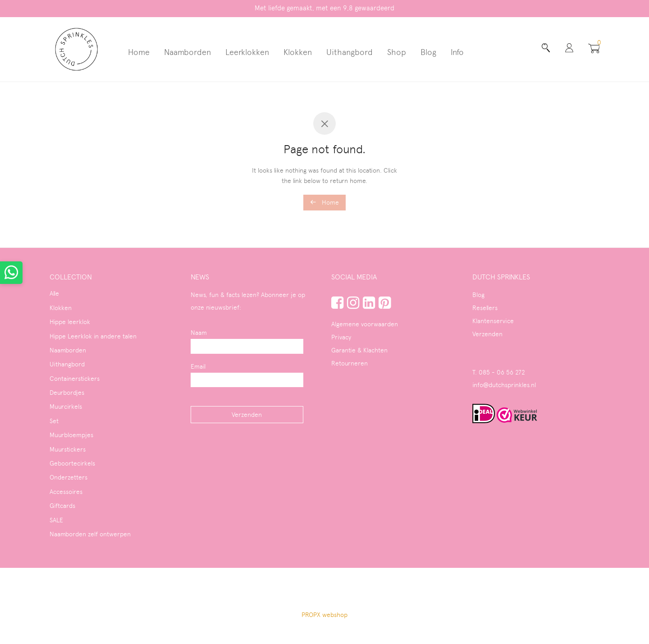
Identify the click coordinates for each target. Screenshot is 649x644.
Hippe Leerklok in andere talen (93, 336)
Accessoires (66, 492)
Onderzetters (69, 477)
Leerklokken (247, 52)
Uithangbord (350, 52)
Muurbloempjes (71, 435)
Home (139, 52)
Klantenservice (493, 321)
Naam (199, 333)
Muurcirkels (66, 406)
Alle (54, 293)
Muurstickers (68, 449)
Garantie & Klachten (359, 350)
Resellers (485, 308)
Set (54, 421)
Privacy (341, 337)
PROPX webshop (324, 615)
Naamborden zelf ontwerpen (90, 534)
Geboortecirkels (72, 463)
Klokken (298, 52)
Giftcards (62, 506)
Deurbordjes (67, 393)
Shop (397, 52)
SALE (56, 520)
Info (457, 52)
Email (198, 366)
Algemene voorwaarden (365, 324)
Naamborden (187, 52)
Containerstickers (75, 379)
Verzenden (487, 334)
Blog (428, 52)
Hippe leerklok (70, 322)
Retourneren (350, 363)
